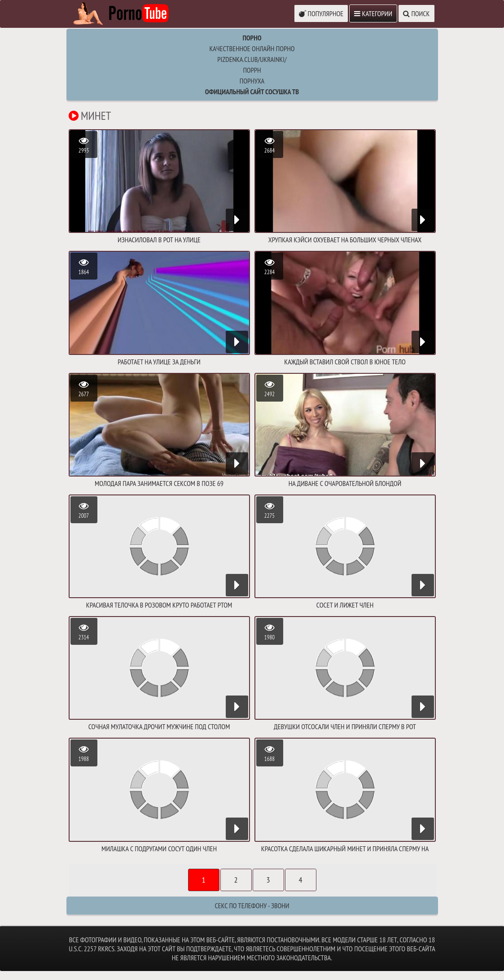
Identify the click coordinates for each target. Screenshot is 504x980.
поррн (252, 70)
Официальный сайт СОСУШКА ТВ (252, 92)
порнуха (252, 81)
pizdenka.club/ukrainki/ (252, 59)
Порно (252, 38)
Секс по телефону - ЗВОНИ (252, 906)
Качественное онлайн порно (252, 48)
